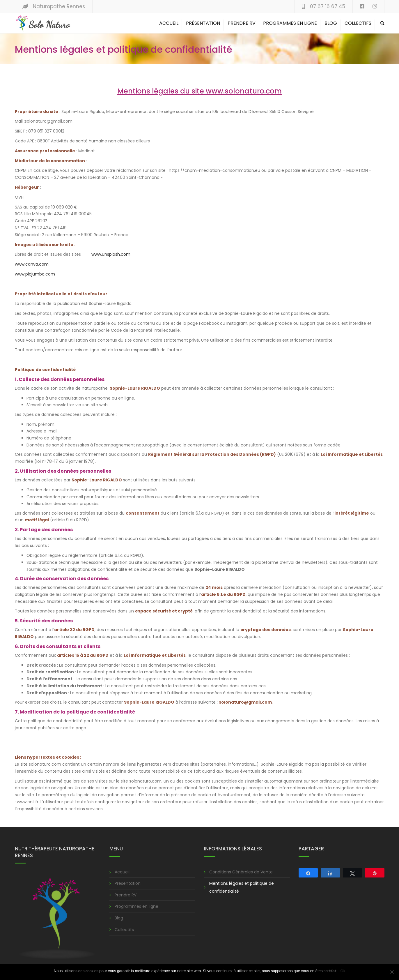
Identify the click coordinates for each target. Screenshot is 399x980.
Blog (331, 23)
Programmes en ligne (290, 23)
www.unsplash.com (111, 254)
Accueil (169, 23)
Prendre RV (242, 23)
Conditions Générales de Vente (241, 872)
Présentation (203, 23)
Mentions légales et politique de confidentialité (242, 887)
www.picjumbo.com (35, 274)
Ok (343, 971)
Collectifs (358, 23)
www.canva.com (32, 264)
